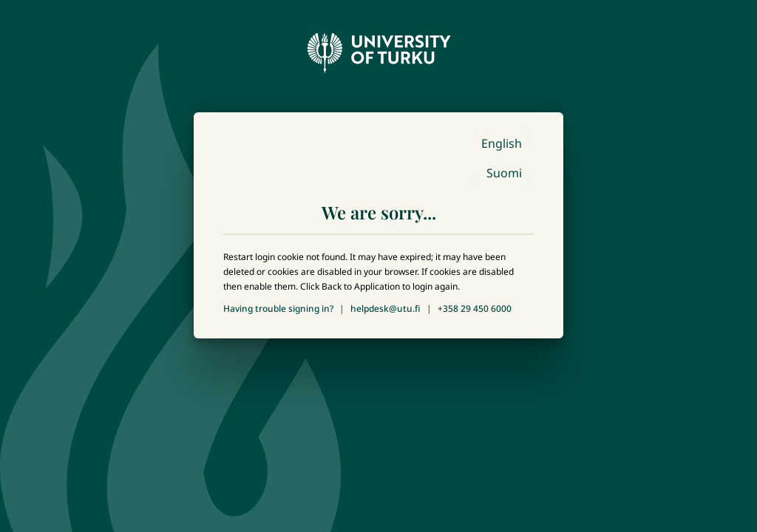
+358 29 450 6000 (475, 308)
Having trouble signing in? (278, 308)
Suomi (504, 173)
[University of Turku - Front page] (378, 49)
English (502, 143)
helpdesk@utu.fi (386, 308)
